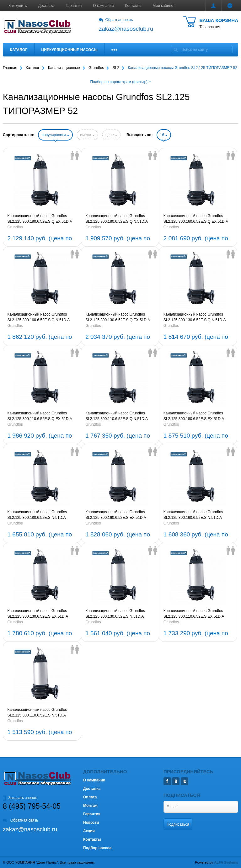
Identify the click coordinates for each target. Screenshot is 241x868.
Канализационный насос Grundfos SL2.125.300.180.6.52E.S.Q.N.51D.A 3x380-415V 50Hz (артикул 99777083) (118, 219)
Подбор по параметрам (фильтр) (120, 82)
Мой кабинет (164, 6)
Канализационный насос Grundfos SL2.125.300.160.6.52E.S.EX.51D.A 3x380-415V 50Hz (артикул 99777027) (118, 515)
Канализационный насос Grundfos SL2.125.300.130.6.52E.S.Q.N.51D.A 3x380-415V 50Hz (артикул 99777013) (196, 317)
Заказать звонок (20, 798)
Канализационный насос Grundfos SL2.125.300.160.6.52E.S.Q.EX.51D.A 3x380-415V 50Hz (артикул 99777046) (196, 219)
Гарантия (74, 6)
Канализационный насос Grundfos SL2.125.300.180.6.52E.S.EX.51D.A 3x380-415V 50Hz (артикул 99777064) (196, 416)
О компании (103, 6)
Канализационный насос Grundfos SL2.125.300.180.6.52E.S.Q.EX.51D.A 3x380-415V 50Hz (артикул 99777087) (40, 219)
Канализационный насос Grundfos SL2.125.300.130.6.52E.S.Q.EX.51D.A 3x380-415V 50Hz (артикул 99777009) (118, 317)
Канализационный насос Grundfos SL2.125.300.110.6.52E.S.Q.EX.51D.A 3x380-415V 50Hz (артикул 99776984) (40, 416)
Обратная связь (116, 20)
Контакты (133, 6)
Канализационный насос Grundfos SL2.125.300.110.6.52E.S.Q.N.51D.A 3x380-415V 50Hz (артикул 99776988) (118, 416)
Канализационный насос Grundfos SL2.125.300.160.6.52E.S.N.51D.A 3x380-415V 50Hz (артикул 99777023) (196, 515)
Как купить (18, 6)
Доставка (46, 6)
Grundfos (15, 227)
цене (111, 135)
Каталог (19, 50)
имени (87, 135)
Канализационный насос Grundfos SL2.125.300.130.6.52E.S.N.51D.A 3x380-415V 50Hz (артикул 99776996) (118, 614)
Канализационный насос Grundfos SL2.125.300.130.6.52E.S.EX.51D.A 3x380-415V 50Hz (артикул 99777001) (40, 614)
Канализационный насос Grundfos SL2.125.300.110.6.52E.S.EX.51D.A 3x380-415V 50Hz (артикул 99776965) (196, 614)
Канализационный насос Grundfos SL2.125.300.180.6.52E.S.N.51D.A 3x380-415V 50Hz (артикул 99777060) (40, 515)
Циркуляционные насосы (69, 50)
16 (164, 135)
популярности (55, 135)
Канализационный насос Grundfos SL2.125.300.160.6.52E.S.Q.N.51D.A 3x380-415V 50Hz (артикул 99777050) (40, 317)
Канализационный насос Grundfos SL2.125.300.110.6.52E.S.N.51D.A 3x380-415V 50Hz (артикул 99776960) (40, 713)
